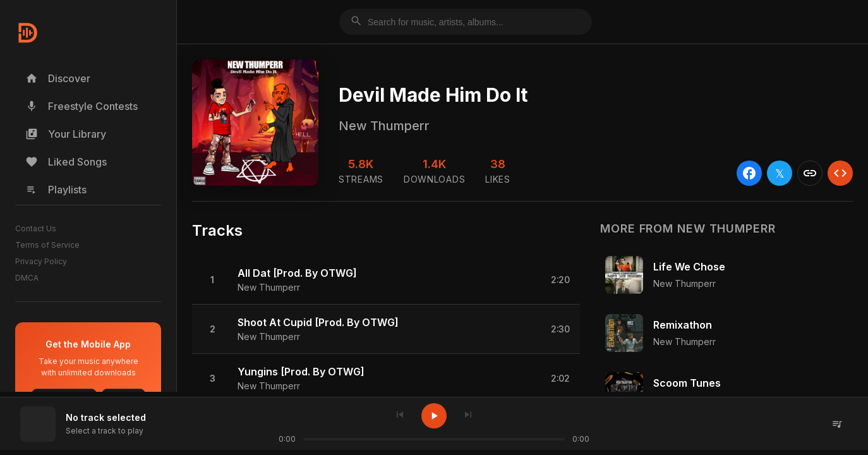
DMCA (27, 278)
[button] (386, 280)
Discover (58, 78)
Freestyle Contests (81, 106)
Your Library (66, 134)
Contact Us (36, 228)
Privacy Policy (41, 261)
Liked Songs (66, 162)
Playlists (56, 190)
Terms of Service (47, 245)
